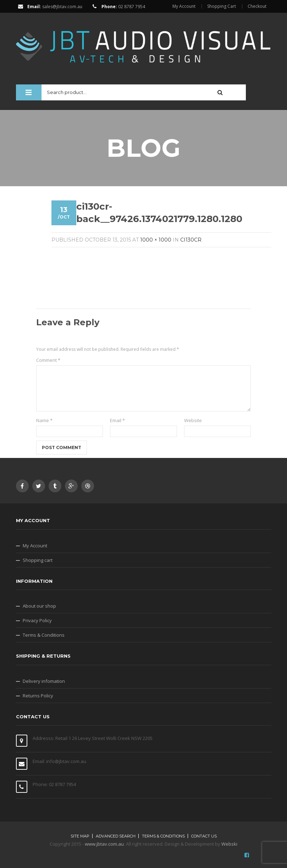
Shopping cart (38, 560)
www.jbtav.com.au (104, 844)
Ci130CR (191, 240)
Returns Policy (38, 696)
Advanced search (116, 836)
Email (117, 420)
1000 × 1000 (156, 240)
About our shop (39, 606)
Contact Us (204, 836)
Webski (229, 844)
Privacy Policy (37, 620)
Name (44, 420)
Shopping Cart (222, 6)
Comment (48, 360)
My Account (184, 6)
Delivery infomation (44, 681)
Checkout (257, 6)
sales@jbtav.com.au (62, 7)
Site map (80, 836)
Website (193, 420)
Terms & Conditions (44, 635)
